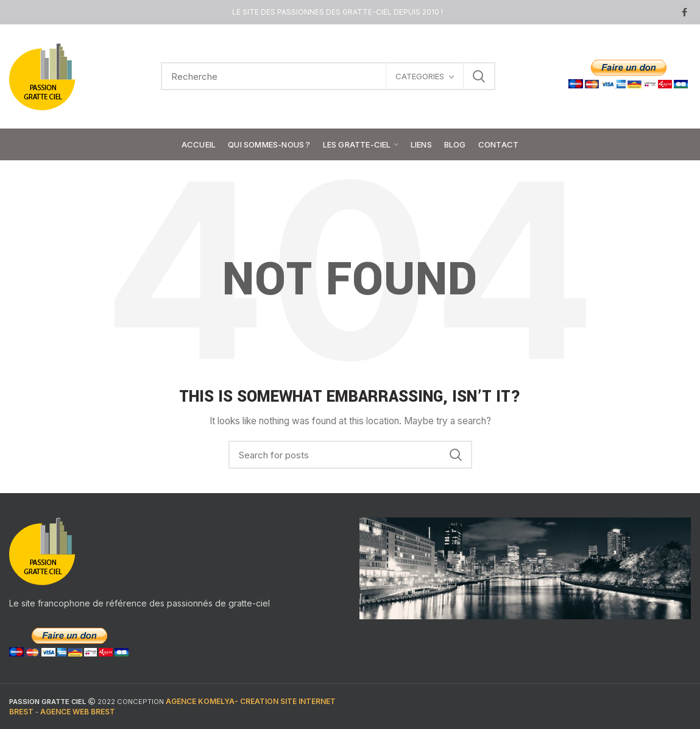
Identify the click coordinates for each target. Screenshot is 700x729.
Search (479, 76)
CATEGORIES (420, 76)
